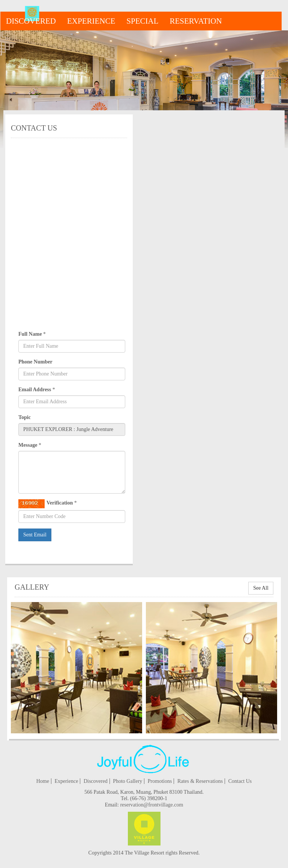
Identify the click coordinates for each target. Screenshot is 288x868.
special (142, 21)
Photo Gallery (127, 781)
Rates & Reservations (200, 781)
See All (261, 588)
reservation (196, 21)
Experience (91, 21)
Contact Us (240, 781)
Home (43, 781)
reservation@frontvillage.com (151, 805)
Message (28, 445)
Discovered (31, 21)
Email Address (35, 390)
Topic (25, 417)
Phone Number (35, 362)
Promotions (160, 781)
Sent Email (35, 535)
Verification (46, 504)
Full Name (30, 334)
